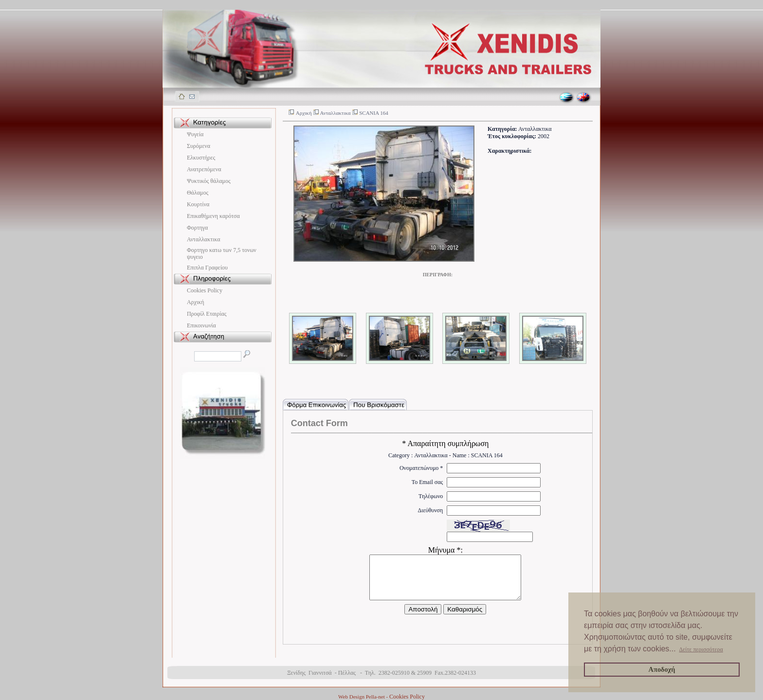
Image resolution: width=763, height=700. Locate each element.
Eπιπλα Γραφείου (207, 268)
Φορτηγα (197, 228)
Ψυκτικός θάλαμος (209, 181)
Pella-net (375, 697)
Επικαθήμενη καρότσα (213, 216)
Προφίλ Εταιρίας (207, 314)
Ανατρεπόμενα (204, 169)
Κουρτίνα (198, 204)
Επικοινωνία (201, 325)
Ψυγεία (195, 134)
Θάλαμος (198, 193)
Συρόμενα (199, 146)
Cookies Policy (205, 290)
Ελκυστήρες (201, 158)
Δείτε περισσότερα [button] (701, 649)
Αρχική (196, 302)
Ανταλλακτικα (204, 239)
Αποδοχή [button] (662, 669)
